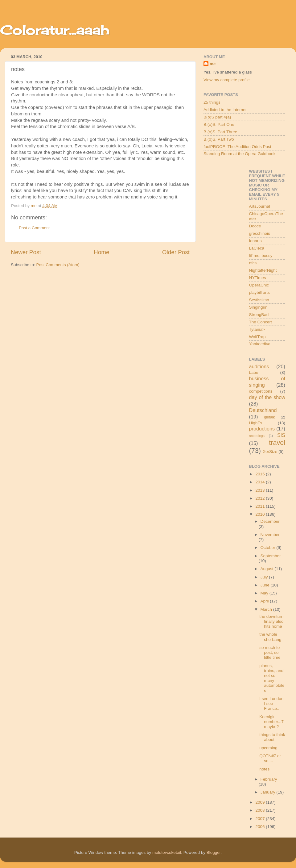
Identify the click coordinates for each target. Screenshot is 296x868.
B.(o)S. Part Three (220, 132)
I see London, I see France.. (272, 704)
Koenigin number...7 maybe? (271, 722)
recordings (257, 436)
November (270, 535)
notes (264, 769)
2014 (261, 482)
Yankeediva (260, 344)
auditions (259, 366)
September (271, 556)
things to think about (272, 737)
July (265, 577)
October (269, 548)
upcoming (268, 748)
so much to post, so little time (270, 652)
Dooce (255, 226)
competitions (261, 391)
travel (277, 443)
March (267, 609)
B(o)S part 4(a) (217, 117)
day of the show (267, 397)
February (269, 779)
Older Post (176, 252)
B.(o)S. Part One (219, 124)
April (265, 601)
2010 (261, 514)
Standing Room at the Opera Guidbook (239, 154)
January (269, 792)
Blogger (214, 852)
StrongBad (259, 315)
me (213, 64)
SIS (281, 435)
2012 (261, 498)
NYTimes (258, 278)
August (268, 569)
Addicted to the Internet (225, 110)
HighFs (256, 423)
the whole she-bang (270, 637)
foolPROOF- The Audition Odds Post (237, 147)
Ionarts (255, 241)
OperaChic (259, 285)
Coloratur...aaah (54, 30)
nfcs (253, 263)
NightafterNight (263, 270)
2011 (261, 506)
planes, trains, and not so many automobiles (272, 678)
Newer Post (26, 252)
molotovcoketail (167, 852)
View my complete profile (227, 80)
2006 (261, 827)
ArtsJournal (260, 206)
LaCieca (257, 248)
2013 (261, 490)
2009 (261, 802)
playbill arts (260, 292)
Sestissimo (259, 300)
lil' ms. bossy (261, 256)
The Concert (261, 322)
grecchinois (260, 233)
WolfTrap (257, 337)
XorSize (270, 452)
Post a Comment (34, 228)
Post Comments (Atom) (58, 265)
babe (254, 372)
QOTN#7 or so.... (270, 758)
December (270, 521)
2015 (261, 474)
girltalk (269, 417)
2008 (261, 810)
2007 (261, 819)
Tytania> (257, 329)
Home (101, 252)
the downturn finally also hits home (271, 621)
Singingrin (258, 307)
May (265, 593)
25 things (212, 102)
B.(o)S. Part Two (219, 139)
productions (262, 429)
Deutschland (263, 410)
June (266, 585)
